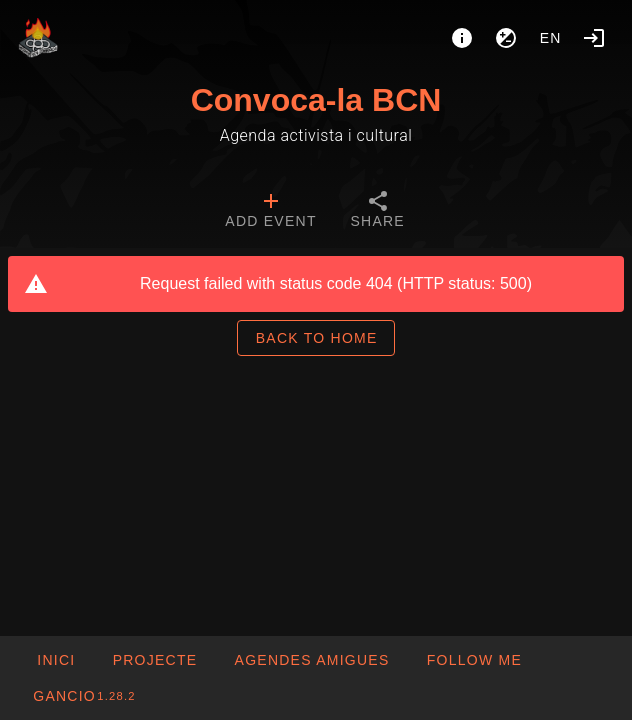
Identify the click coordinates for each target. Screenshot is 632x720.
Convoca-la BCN (316, 100)
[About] (462, 38)
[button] (311, 660)
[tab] (270, 212)
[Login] (594, 38)
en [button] (551, 38)
